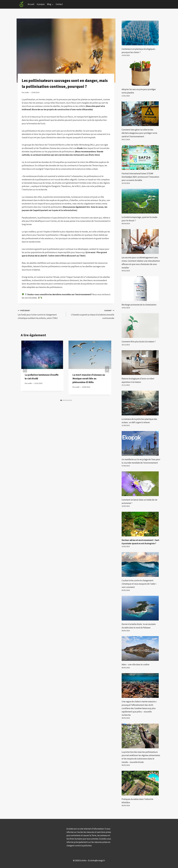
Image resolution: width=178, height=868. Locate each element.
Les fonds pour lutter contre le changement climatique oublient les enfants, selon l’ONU (41, 314)
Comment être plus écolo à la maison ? (139, 342)
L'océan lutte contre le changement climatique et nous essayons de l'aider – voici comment (139, 584)
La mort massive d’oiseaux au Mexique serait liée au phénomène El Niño (89, 378)
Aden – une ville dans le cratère (135, 665)
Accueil (31, 4)
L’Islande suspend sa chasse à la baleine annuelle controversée (91, 314)
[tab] (61, 400)
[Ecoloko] (22, 4)
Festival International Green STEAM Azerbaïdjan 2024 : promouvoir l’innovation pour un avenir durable (140, 177)
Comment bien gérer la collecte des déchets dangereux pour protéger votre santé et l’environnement (139, 133)
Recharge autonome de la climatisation (139, 305)
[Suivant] (107, 369)
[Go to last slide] (25, 369)
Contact (59, 4)
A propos (41, 4)
